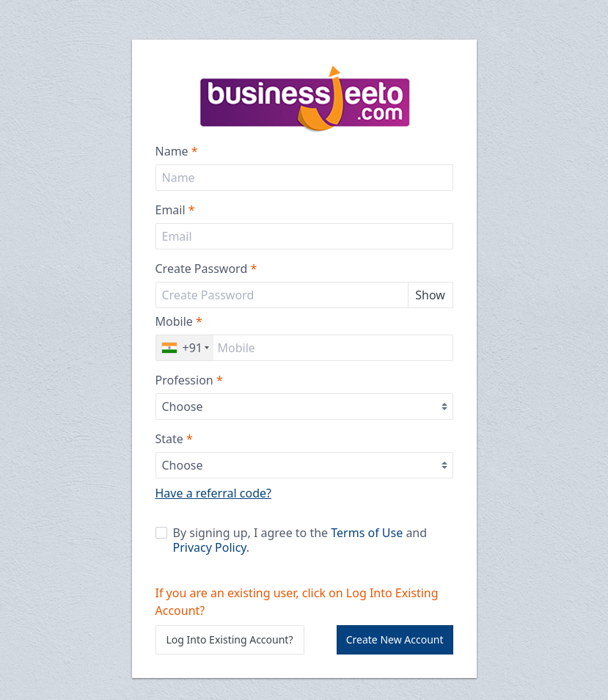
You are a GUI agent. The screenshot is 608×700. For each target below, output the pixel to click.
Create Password (206, 269)
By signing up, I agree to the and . (292, 540)
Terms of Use (367, 533)
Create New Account (395, 639)
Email (175, 210)
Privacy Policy (210, 547)
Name (177, 151)
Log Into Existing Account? (230, 639)
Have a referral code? (213, 493)
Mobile (179, 321)
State (174, 439)
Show (430, 295)
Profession (189, 380)
